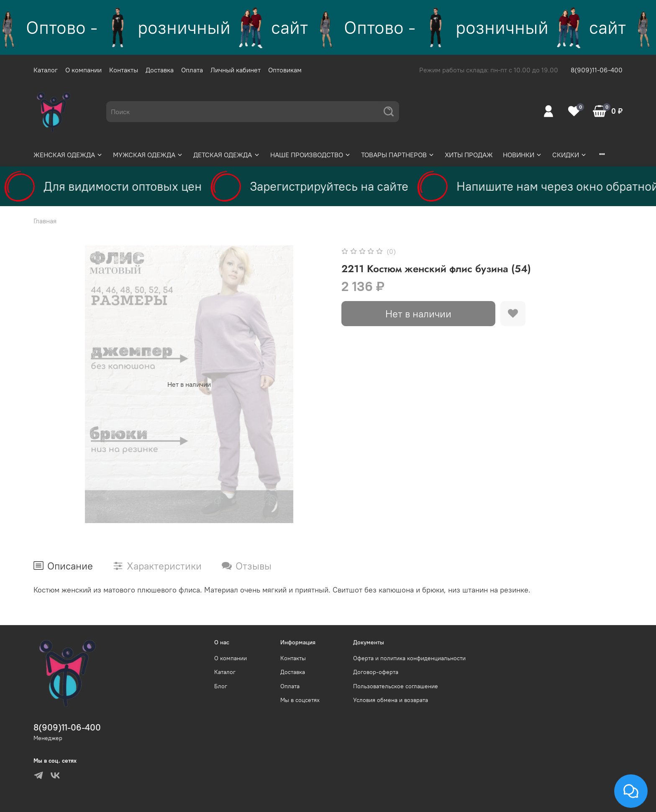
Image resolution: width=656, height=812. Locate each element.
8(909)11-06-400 (597, 70)
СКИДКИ (570, 155)
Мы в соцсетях (300, 700)
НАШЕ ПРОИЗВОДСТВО (311, 155)
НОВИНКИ (523, 155)
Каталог (46, 70)
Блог (221, 686)
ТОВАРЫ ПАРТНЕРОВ (398, 155)
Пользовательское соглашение (396, 686)
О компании (83, 70)
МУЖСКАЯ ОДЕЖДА (148, 155)
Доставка (160, 70)
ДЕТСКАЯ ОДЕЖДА (227, 155)
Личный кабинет (236, 70)
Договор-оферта (376, 672)
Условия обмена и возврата (391, 700)
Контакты (124, 70)
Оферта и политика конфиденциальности (409, 658)
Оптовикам (285, 70)
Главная (45, 221)
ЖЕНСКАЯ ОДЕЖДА (68, 155)
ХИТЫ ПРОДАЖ (469, 155)
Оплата (192, 70)
